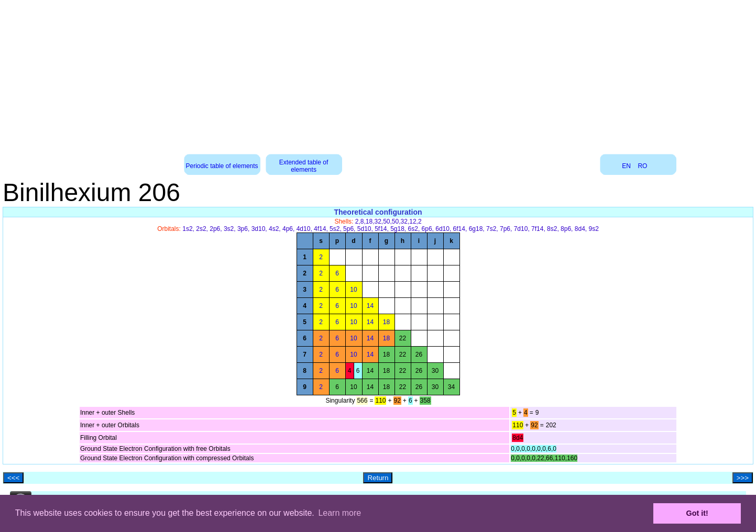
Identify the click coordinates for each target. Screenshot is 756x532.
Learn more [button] (339, 513)
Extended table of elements (304, 166)
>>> (743, 478)
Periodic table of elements (222, 166)
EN (626, 166)
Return (378, 478)
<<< (13, 478)
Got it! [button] (697, 513)
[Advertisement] (378, 73)
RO (642, 166)
